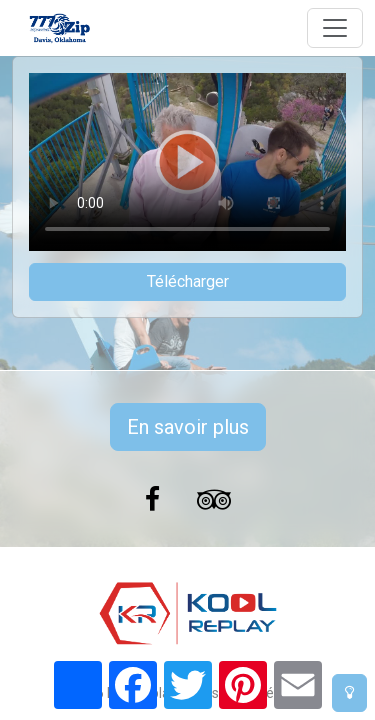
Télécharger (188, 281)
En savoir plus (188, 427)
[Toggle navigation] (335, 28)
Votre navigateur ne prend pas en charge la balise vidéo (187, 162)
